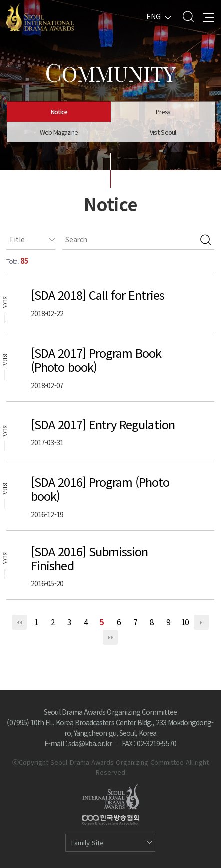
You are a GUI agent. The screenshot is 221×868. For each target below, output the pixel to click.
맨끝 (110, 637)
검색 (206, 240)
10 (185, 622)
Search (188, 17)
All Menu (209, 17)
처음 (19, 622)
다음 (201, 622)
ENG (154, 16)
